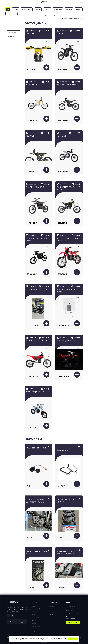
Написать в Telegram (73, 622)
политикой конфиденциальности (47, 640)
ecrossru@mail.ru (70, 618)
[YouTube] (13, 616)
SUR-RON (69, 9)
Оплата (51, 609)
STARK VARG (58, 9)
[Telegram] (9, 616)
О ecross (51, 612)
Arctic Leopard (27, 9)
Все (8, 9)
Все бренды (35, 632)
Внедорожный (11, 14)
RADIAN (38, 9)
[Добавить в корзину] (46, 67)
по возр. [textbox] (77, 19)
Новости (51, 615)
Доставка (51, 606)
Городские (50, 14)
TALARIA (79, 9)
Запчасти (11, 36)
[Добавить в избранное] (49, 446)
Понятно (73, 639)
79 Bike (16, 9)
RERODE (47, 9)
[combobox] (77, 19)
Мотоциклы (12, 32)
